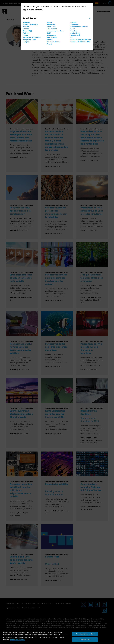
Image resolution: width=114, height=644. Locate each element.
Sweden (74, 31)
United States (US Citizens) (81, 40)
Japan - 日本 (51, 27)
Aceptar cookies (85, 640)
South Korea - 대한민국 (79, 27)
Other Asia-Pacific (54, 42)
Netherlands (51, 35)
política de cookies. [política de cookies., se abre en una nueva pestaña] (17, 640)
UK (72, 37)
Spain (73, 29)
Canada (26, 29)
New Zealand (52, 37)
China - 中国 (27, 31)
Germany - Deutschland (32, 37)
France (26, 35)
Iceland (50, 22)
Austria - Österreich (30, 24)
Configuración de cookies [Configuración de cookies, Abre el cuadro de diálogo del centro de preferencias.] (85, 634)
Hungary (26, 42)
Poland (49, 44)
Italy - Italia (51, 24)
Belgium (26, 27)
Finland (26, 33)
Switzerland (75, 33)
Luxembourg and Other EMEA (55, 32)
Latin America (52, 29)
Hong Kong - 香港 (29, 40)
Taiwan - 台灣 (75, 35)
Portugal (74, 22)
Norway (50, 40)
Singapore (74, 24)
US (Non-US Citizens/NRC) (80, 42)
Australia (26, 22)
